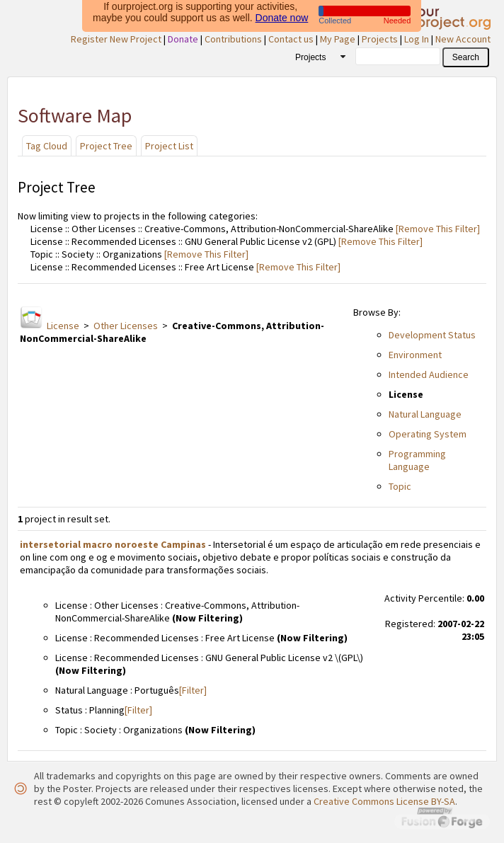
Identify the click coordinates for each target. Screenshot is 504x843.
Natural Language (425, 414)
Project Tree (106, 146)
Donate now (282, 16)
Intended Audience (429, 374)
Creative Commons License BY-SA (384, 801)
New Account (463, 39)
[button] (466, 57)
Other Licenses (126, 326)
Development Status (432, 335)
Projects (380, 39)
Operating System (428, 434)
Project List (169, 146)
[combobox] (315, 57)
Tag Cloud (47, 146)
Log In (417, 39)
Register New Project (116, 39)
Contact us (291, 39)
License (63, 326)
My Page (338, 39)
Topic (400, 486)
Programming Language (417, 460)
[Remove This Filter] (437, 229)
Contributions (233, 39)
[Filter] (193, 690)
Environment (415, 355)
